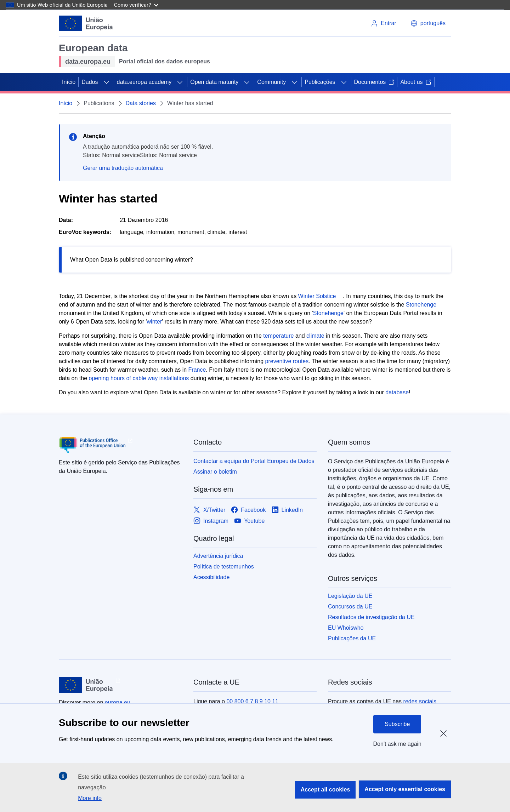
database (397, 392)
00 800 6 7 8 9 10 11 (252, 701)
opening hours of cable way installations (140, 378)
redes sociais (420, 701)
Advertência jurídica (218, 556)
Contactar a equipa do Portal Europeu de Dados (254, 461)
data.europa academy (144, 82)
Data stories (141, 103)
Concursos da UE (350, 607)
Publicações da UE (352, 638)
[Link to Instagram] (211, 521)
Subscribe (397, 724)
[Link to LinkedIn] (287, 510)
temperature (278, 336)
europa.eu (118, 702)
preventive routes (287, 361)
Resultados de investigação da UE (371, 617)
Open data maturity (214, 82)
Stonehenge (421, 305)
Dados (90, 82)
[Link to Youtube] (249, 521)
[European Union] (86, 23)
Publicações (320, 82)
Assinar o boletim (215, 472)
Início (69, 82)
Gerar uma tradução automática (123, 168)
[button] (428, 23)
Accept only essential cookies (405, 789)
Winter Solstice (317, 296)
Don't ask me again (397, 744)
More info (90, 798)
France (197, 370)
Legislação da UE (350, 596)
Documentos (374, 82)
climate (316, 336)
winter (155, 322)
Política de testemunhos (224, 567)
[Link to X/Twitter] (209, 510)
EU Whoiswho (346, 628)
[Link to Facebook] (248, 510)
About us (416, 82)
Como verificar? (136, 5)
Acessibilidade (211, 577)
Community (271, 82)
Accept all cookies (325, 790)
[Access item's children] (107, 82)
